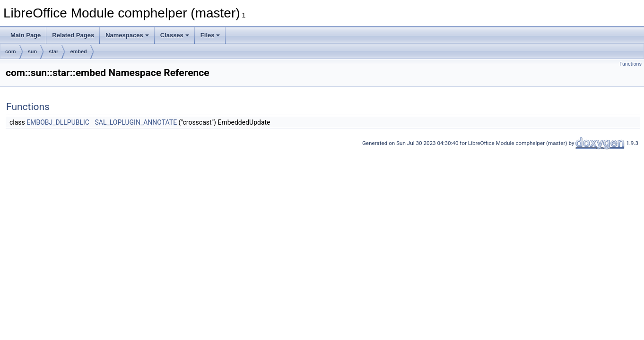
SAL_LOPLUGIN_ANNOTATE (136, 122)
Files (210, 35)
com (11, 51)
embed (78, 51)
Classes (175, 35)
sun (33, 51)
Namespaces (127, 35)
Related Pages (73, 35)
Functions (631, 64)
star (53, 51)
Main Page (26, 35)
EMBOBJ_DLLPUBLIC (58, 122)
